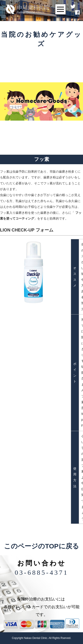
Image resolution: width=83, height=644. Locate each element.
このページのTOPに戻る (41, 546)
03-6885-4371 (42, 572)
